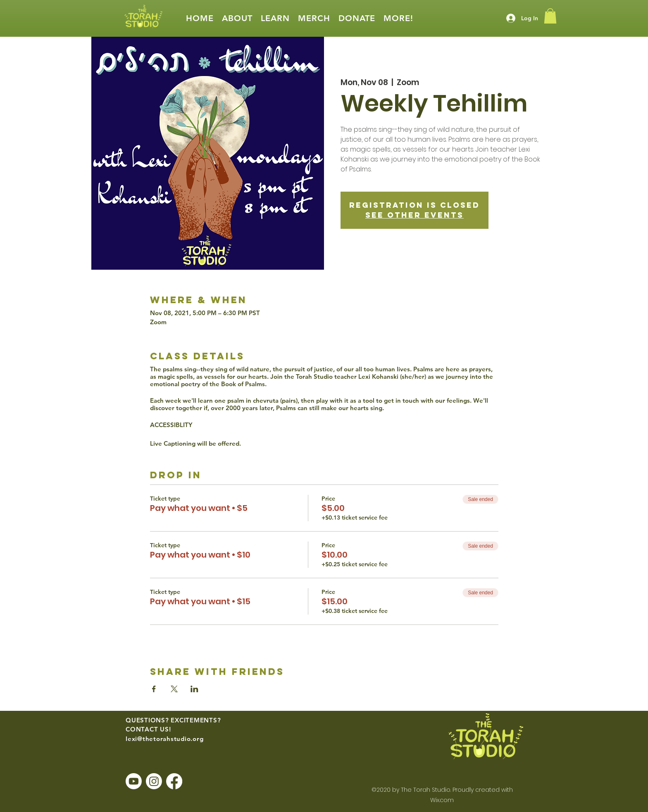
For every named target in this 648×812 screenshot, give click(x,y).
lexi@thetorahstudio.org (164, 739)
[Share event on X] (174, 689)
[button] (237, 18)
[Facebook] (174, 781)
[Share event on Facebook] (154, 689)
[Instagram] (154, 781)
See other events (415, 215)
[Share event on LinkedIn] (194, 689)
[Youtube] (134, 781)
